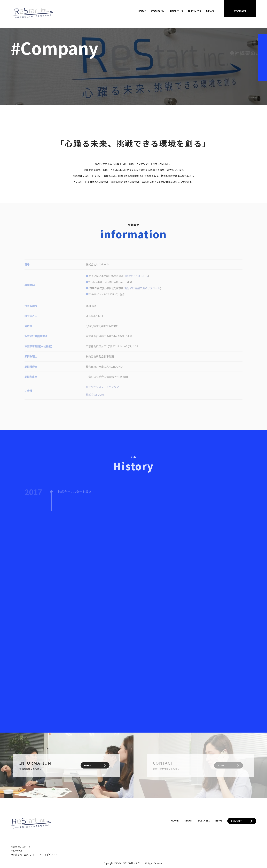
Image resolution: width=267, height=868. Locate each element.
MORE (87, 765)
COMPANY (158, 11)
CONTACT (240, 11)
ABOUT (187, 820)
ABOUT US (176, 11)
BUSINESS (194, 11)
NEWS (210, 11)
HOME (142, 11)
